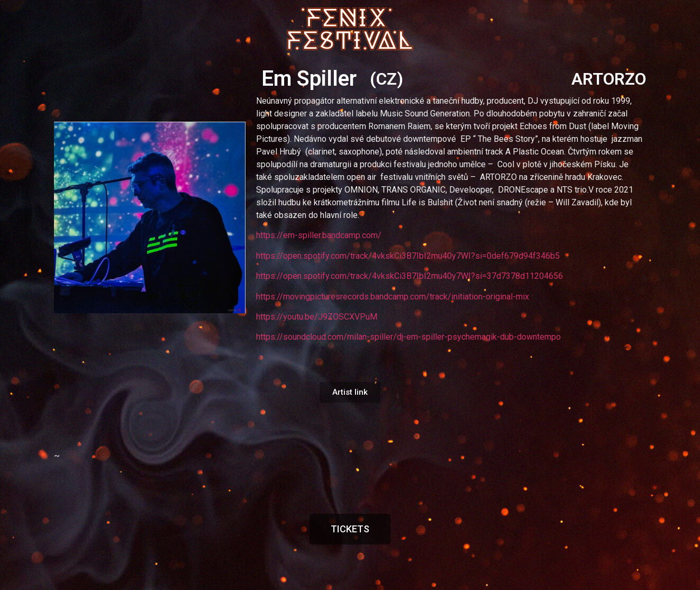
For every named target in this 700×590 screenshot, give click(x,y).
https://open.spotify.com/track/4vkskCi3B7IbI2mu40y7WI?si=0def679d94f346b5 (408, 256)
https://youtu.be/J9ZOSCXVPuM (317, 317)
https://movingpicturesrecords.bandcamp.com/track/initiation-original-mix (393, 297)
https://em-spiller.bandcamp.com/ (319, 235)
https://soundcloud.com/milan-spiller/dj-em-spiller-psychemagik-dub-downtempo (408, 337)
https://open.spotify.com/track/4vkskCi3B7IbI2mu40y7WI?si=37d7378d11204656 (410, 276)
